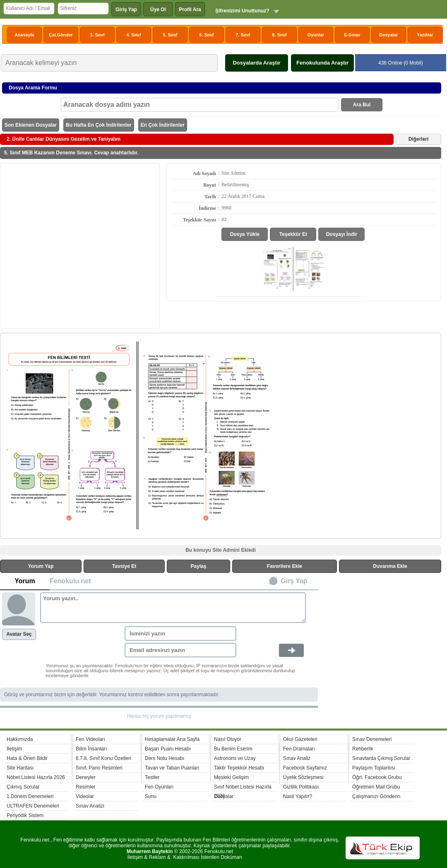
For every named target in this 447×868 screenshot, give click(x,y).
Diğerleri (419, 139)
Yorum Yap (41, 566)
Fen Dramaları (299, 749)
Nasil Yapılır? (298, 796)
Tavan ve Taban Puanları (172, 768)
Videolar (85, 796)
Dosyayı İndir (342, 234)
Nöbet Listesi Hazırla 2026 (36, 777)
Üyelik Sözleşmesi (303, 777)
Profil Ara (190, 10)
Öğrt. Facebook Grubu (377, 777)
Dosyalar (388, 35)
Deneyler (86, 777)
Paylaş (199, 566)
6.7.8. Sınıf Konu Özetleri (103, 758)
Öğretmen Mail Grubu (376, 787)
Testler (152, 777)
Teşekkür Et (293, 234)
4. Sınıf (134, 35)
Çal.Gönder (61, 35)
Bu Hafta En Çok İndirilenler (99, 125)
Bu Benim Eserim (233, 749)
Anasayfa (24, 35)
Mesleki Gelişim (231, 777)
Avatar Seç (19, 634)
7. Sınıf (243, 35)
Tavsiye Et (124, 566)
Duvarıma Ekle (390, 566)
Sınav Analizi (90, 806)
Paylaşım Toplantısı (374, 768)
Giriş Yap (126, 10)
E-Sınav (352, 35)
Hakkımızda (20, 739)
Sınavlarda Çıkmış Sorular (381, 758)
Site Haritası (20, 768)
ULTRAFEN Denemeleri (33, 806)
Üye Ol (158, 10)
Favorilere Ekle (285, 566)
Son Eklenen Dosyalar (31, 125)
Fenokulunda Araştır (322, 63)
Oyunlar (316, 35)
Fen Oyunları (159, 787)
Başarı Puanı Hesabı (168, 749)
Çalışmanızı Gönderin (376, 796)
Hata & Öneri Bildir (27, 758)
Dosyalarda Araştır (256, 63)
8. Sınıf (280, 35)
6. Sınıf (207, 35)
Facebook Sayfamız (305, 768)
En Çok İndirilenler (163, 125)
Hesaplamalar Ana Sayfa (172, 739)
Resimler (85, 787)
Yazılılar (425, 35)
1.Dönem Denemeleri (30, 796)
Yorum (25, 581)
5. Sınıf (170, 35)
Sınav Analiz (297, 758)
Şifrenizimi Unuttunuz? (242, 11)
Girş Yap (294, 581)
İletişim (14, 749)
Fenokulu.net (70, 581)
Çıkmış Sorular (23, 787)
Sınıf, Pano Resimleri (99, 768)
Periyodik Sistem (25, 815)
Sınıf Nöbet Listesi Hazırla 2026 (243, 788)
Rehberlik (363, 749)
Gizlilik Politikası (301, 787)
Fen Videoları (90, 739)
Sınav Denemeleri (372, 739)
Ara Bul (362, 105)
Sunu (151, 796)
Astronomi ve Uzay (235, 758)
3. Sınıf (97, 35)
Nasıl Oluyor (228, 739)
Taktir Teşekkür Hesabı (239, 768)
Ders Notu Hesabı (165, 758)
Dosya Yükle (245, 234)
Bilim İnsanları (91, 749)
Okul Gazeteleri (300, 739)
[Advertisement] (78, 245)
